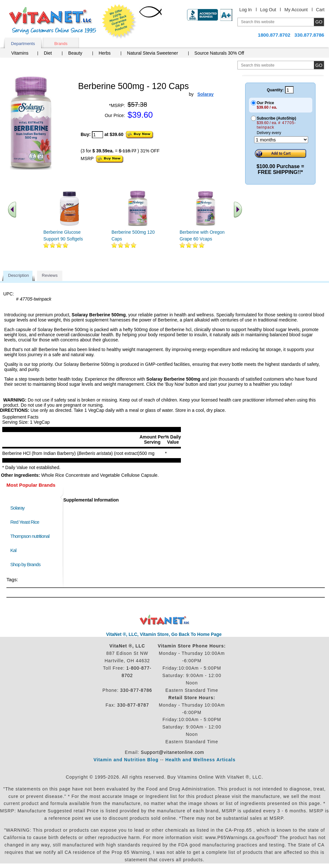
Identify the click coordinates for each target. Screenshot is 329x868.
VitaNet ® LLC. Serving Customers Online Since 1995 (53, 21)
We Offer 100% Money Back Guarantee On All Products (119, 22)
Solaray (17, 508)
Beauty (75, 53)
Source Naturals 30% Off (219, 53)
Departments (23, 44)
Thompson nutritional (30, 536)
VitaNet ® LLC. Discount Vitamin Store (165, 620)
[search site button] (319, 65)
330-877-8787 (133, 705)
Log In (246, 10)
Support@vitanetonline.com (172, 752)
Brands (61, 44)
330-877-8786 (136, 690)
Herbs (105, 53)
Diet (48, 53)
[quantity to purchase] (98, 135)
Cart (320, 10)
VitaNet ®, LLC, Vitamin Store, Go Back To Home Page (164, 634)
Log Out (268, 10)
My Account (296, 10)
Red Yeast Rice (25, 522)
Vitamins (20, 53)
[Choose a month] (281, 140)
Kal (13, 550)
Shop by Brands (27, 564)
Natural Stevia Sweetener (152, 53)
